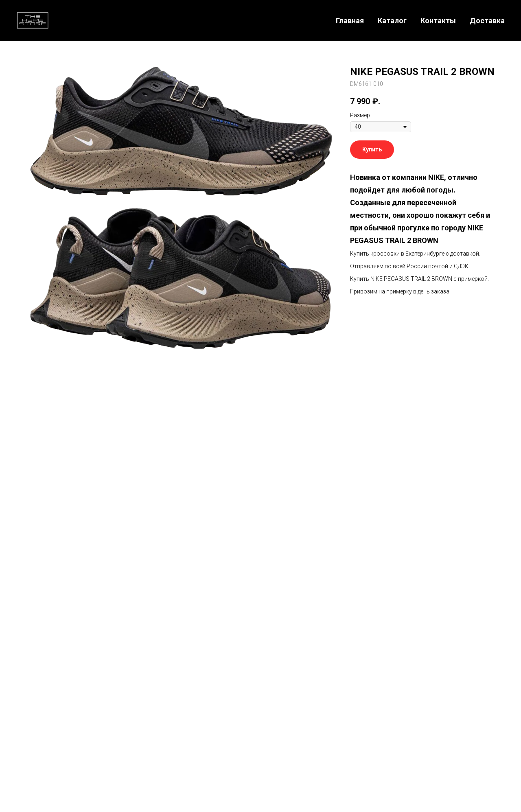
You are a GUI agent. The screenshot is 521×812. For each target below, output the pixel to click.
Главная (350, 21)
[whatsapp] (282, 543)
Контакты (438, 21)
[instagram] (239, 543)
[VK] (488, 730)
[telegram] (260, 543)
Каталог (392, 21)
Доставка (487, 21)
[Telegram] (452, 730)
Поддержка (337, 722)
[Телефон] (434, 730)
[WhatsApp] (470, 730)
